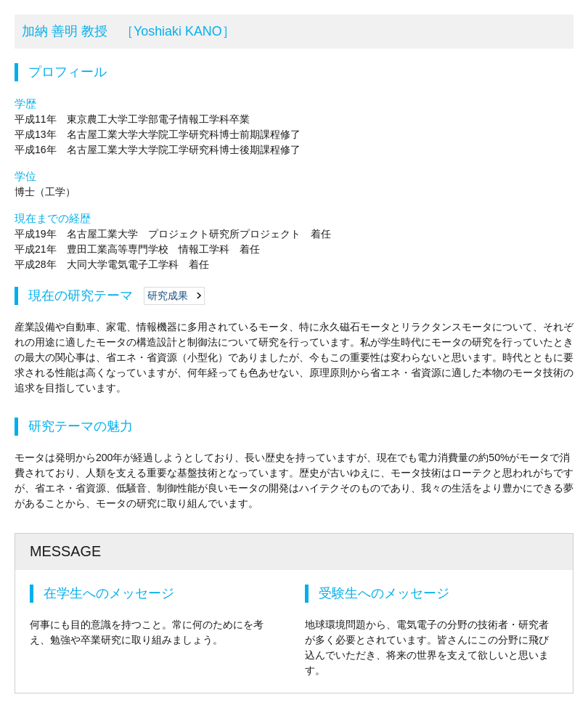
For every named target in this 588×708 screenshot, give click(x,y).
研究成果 (168, 296)
